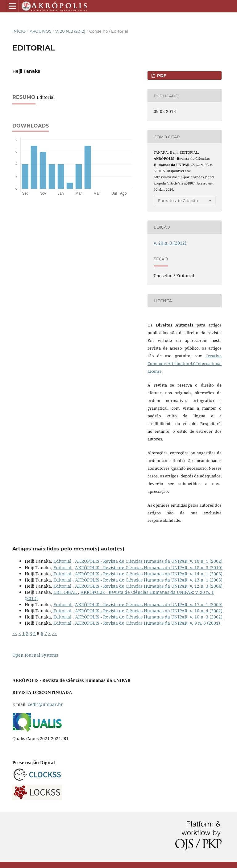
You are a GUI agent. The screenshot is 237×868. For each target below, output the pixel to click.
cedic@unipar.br (45, 704)
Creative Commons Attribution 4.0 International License (185, 363)
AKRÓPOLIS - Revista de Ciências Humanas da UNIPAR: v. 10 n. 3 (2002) (149, 617)
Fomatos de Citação (178, 201)
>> (54, 633)
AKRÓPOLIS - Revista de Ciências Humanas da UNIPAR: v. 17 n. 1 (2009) (149, 604)
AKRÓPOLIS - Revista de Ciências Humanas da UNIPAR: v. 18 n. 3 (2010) (149, 568)
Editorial (63, 561)
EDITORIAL (66, 592)
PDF (161, 75)
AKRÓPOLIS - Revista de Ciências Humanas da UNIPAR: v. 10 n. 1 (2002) (149, 561)
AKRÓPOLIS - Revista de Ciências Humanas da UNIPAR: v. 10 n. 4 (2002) (149, 611)
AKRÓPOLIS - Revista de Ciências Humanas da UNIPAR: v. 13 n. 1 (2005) (149, 580)
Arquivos (41, 31)
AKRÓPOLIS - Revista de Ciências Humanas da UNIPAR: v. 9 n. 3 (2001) (148, 623)
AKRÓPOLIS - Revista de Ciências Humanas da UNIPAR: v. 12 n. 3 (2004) (149, 586)
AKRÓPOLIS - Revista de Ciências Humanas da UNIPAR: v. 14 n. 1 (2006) (149, 574)
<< (15, 633)
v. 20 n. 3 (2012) (70, 31)
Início (19, 31)
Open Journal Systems (35, 655)
